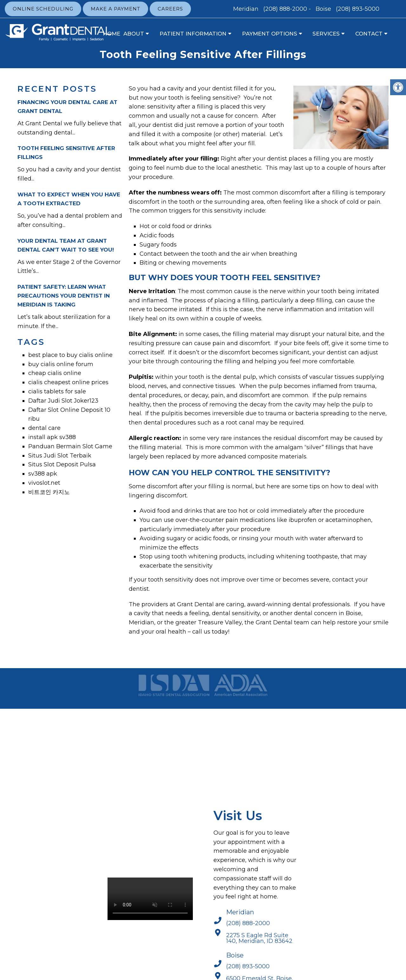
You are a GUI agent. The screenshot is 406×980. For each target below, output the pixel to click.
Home (111, 34)
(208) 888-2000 (285, 9)
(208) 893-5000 (358, 9)
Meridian (247, 9)
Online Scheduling (43, 9)
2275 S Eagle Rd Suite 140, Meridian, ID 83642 (259, 938)
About (134, 34)
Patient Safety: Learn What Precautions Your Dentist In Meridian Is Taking (64, 296)
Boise (324, 9)
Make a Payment (115, 9)
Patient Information (193, 34)
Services (326, 34)
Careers (170, 9)
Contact (369, 34)
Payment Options (270, 34)
